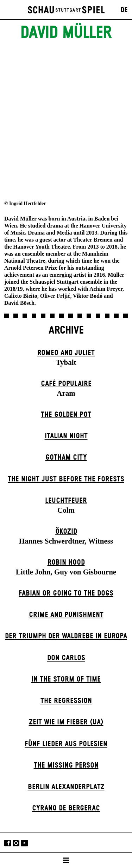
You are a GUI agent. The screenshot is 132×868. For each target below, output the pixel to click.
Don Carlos (66, 658)
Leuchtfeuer (66, 501)
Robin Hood (66, 563)
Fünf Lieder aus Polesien (66, 744)
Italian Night (66, 436)
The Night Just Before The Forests (66, 479)
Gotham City (66, 458)
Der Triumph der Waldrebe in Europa (66, 636)
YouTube (24, 843)
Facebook (8, 843)
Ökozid (66, 532)
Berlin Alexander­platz (66, 787)
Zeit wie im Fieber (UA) (66, 722)
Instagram (16, 843)
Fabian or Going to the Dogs (66, 593)
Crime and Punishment (66, 615)
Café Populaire (66, 384)
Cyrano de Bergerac (66, 808)
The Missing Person (66, 765)
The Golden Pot (66, 415)
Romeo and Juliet (66, 353)
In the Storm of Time (66, 679)
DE (124, 10)
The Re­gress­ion (66, 701)
